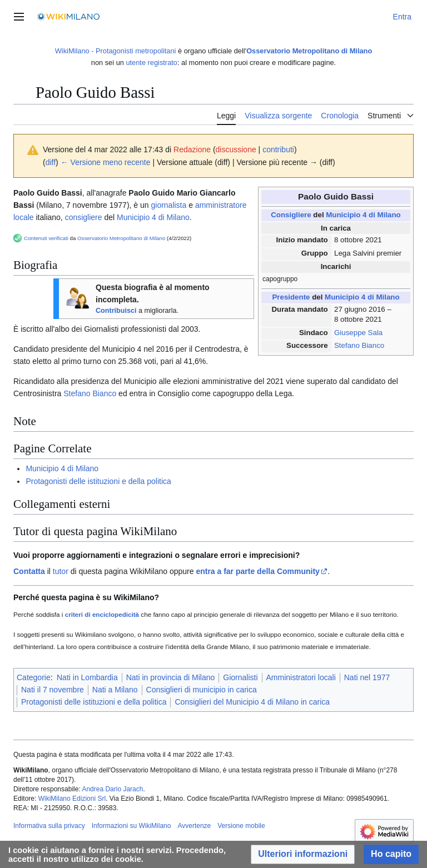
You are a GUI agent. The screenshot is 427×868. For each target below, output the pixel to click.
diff (51, 162)
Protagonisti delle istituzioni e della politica (98, 481)
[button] (303, 854)
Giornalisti (240, 677)
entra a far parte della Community (258, 571)
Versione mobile (241, 826)
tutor (61, 571)
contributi (278, 149)
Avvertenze (194, 826)
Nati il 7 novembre (53, 690)
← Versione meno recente (106, 162)
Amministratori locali (301, 677)
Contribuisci (116, 311)
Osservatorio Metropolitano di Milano (309, 51)
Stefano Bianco (359, 345)
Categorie (34, 677)
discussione (236, 149)
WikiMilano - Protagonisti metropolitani (116, 51)
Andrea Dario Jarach (112, 789)
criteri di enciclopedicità (102, 614)
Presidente (291, 297)
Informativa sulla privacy (49, 826)
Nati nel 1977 (367, 677)
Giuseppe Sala (358, 333)
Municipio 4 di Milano (363, 215)
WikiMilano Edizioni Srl (72, 799)
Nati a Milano (115, 690)
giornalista (168, 205)
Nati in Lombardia (87, 677)
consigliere (84, 217)
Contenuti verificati (46, 238)
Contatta (29, 571)
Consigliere (291, 215)
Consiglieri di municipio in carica (202, 690)
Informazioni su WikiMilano (131, 826)
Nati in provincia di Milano (171, 677)
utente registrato (151, 63)
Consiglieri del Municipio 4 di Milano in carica (252, 702)
